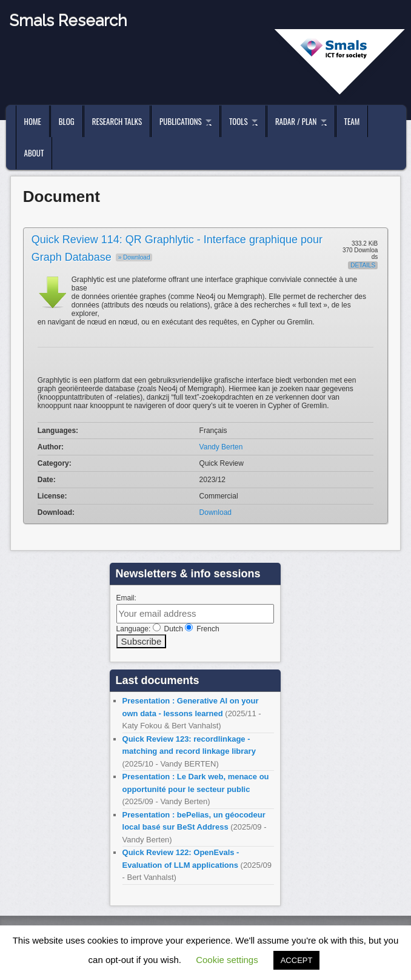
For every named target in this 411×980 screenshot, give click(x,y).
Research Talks (117, 121)
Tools (239, 121)
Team (352, 121)
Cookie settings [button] (227, 960)
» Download (134, 257)
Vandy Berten (221, 447)
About (34, 153)
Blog (67, 121)
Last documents (158, 680)
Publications (181, 121)
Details (363, 265)
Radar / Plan (296, 121)
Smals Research (68, 21)
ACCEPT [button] (297, 960)
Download (216, 512)
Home (33, 121)
